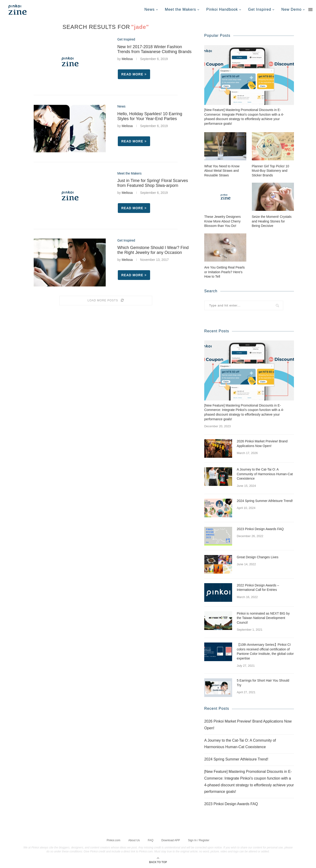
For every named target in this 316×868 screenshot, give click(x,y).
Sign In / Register (199, 840)
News (150, 9)
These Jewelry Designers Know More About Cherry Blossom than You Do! (222, 221)
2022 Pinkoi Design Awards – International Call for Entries (258, 587)
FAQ (151, 840)
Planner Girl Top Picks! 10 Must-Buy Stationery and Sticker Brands (271, 170)
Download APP (171, 840)
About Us (134, 840)
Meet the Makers (181, 9)
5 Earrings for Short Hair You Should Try (263, 683)
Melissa (127, 59)
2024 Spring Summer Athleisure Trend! (265, 501)
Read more (134, 74)
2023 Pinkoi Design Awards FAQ (260, 529)
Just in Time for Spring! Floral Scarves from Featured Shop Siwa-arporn (153, 183)
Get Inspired (260, 9)
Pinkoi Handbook (222, 9)
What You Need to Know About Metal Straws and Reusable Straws (222, 170)
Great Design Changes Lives (258, 557)
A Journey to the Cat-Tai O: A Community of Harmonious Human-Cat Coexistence (265, 474)
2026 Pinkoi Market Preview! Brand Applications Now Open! (262, 443)
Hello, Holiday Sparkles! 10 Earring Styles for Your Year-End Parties (150, 116)
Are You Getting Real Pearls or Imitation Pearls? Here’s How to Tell (224, 272)
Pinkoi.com (114, 840)
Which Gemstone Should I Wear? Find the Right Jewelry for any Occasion (153, 250)
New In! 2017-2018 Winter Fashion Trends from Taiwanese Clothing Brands (154, 49)
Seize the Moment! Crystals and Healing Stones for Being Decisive (272, 221)
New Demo (291, 9)
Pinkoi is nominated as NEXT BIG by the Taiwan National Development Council (263, 618)
